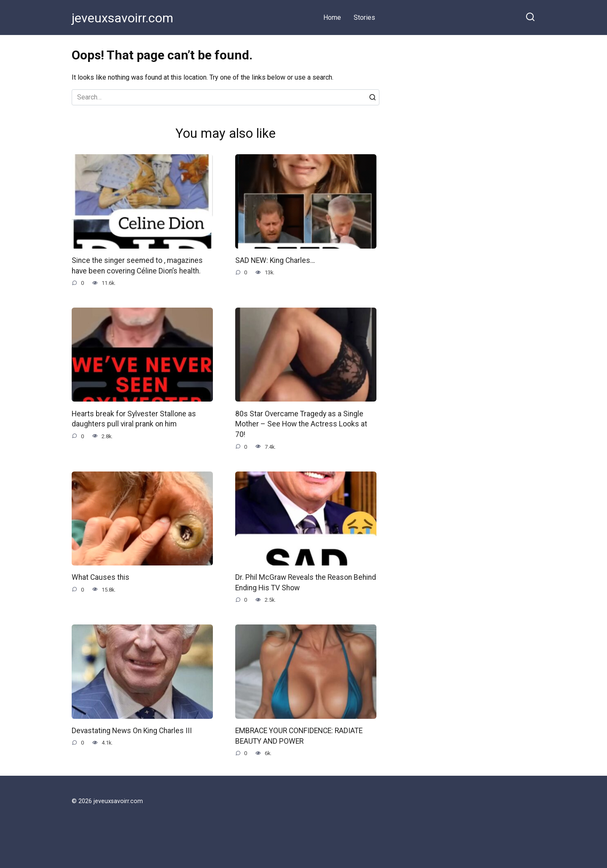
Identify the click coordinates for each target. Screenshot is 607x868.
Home (332, 17)
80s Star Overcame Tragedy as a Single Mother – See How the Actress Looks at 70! (301, 424)
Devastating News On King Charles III (132, 730)
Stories (364, 17)
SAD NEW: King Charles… (275, 260)
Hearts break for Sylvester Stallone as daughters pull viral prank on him (134, 419)
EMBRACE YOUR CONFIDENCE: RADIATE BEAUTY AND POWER (299, 735)
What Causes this (101, 577)
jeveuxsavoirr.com (122, 18)
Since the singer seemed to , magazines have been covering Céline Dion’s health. (137, 266)
